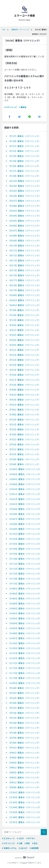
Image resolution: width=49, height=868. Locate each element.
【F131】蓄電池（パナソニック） (24, 146)
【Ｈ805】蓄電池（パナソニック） (25, 608)
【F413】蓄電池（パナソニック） (24, 395)
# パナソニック (11, 107)
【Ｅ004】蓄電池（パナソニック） (25, 807)
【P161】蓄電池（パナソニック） (24, 748)
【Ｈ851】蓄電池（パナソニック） (25, 613)
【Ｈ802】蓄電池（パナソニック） (25, 593)
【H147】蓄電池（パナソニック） (25, 201)
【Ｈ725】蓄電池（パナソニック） (25, 584)
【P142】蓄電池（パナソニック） (24, 698)
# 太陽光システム (9, 848)
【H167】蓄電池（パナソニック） (25, 230)
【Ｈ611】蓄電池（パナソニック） (25, 494)
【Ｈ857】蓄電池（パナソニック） (25, 638)
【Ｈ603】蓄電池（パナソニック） (25, 479)
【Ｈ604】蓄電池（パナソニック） (25, 484)
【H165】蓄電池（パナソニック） (25, 221)
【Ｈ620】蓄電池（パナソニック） (25, 509)
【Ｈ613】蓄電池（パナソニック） (25, 504)
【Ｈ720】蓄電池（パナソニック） (25, 559)
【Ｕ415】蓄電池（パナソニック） (25, 658)
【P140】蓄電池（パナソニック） (24, 688)
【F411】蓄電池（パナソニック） (24, 330)
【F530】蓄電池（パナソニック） (24, 444)
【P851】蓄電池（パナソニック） (24, 782)
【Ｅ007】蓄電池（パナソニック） (25, 822)
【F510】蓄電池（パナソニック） (24, 419)
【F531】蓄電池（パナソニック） (24, 449)
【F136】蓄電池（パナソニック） (24, 166)
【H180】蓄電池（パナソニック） (25, 295)
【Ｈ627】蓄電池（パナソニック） (25, 519)
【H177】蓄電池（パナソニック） (25, 280)
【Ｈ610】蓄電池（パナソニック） (25, 489)
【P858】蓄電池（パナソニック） (24, 787)
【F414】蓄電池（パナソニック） (24, 400)
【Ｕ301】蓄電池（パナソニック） (25, 643)
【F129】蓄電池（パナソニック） (24, 310)
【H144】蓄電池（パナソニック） (25, 196)
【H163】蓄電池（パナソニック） (25, 211)
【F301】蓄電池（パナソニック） (24, 335)
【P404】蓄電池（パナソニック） (24, 757)
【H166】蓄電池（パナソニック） (25, 226)
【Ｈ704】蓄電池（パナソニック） (25, 549)
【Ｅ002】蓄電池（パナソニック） (25, 797)
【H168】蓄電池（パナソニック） (25, 236)
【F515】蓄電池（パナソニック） (24, 424)
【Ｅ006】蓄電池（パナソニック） (25, 817)
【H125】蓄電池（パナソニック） (25, 181)
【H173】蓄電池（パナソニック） (25, 260)
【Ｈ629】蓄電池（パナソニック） (25, 529)
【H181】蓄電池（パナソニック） (25, 300)
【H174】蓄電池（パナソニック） (25, 265)
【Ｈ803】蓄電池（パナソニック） (25, 598)
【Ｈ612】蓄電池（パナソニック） (25, 499)
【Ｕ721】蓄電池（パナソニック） (25, 663)
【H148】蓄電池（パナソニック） (25, 206)
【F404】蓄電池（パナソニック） (24, 390)
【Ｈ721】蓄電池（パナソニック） (25, 564)
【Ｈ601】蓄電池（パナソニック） (25, 469)
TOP (4, 29)
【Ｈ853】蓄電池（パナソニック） (25, 618)
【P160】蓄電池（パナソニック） (24, 743)
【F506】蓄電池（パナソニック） (24, 414)
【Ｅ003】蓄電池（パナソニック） (25, 802)
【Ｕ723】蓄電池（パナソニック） (25, 673)
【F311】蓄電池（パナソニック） (24, 350)
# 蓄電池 (23, 107)
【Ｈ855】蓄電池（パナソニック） (25, 628)
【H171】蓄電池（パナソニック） (25, 250)
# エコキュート (8, 838)
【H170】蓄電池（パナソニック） (25, 246)
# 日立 (35, 843)
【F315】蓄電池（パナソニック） (24, 370)
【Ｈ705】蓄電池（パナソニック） (25, 554)
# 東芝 (27, 843)
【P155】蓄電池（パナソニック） (24, 718)
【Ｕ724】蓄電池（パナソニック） (25, 678)
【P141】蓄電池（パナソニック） (24, 693)
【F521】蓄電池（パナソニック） (24, 439)
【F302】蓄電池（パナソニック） (24, 340)
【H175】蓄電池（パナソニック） (25, 270)
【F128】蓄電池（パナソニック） (24, 141)
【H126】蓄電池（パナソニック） (25, 186)
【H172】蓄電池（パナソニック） (25, 255)
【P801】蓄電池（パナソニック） (24, 767)
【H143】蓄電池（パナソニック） (25, 191)
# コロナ (21, 838)
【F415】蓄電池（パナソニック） (24, 405)
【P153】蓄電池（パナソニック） (24, 708)
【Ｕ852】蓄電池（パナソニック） (25, 683)
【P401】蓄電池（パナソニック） (24, 753)
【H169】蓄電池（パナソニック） (25, 240)
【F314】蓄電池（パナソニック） (24, 365)
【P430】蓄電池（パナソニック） (24, 763)
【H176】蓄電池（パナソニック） (25, 275)
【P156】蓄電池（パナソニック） (24, 723)
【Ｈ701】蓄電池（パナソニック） (25, 534)
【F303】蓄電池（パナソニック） (24, 345)
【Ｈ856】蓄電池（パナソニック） (25, 633)
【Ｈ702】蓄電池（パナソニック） (25, 539)
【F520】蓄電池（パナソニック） (24, 434)
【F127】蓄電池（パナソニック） (24, 136)
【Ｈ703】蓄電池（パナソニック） (25, 544)
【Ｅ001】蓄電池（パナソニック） (25, 792)
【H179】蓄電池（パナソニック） (25, 290)
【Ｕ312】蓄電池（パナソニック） (25, 653)
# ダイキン (31, 838)
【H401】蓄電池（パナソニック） (25, 305)
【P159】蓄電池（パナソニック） (24, 738)
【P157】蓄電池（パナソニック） (24, 728)
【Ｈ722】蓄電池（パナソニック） (25, 569)
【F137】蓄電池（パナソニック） (24, 171)
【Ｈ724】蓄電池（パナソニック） (25, 579)
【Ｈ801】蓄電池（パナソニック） (25, 588)
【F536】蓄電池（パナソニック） (24, 459)
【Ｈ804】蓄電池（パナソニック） (25, 603)
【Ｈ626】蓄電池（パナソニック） (25, 514)
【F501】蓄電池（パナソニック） (24, 410)
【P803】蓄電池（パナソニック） (24, 777)
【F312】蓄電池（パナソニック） (24, 355)
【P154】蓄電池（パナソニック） (24, 713)
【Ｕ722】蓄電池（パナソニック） (25, 668)
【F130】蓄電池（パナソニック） (24, 315)
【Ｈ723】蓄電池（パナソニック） (25, 574)
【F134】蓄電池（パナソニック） (24, 161)
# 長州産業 (34, 848)
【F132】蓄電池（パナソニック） (24, 151)
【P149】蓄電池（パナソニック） (24, 703)
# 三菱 (20, 843)
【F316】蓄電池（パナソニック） (24, 375)
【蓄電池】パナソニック (20, 29)
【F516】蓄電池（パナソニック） (24, 429)
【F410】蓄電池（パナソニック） (24, 325)
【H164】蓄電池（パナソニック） (25, 216)
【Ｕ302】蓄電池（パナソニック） (25, 648)
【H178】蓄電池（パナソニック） (25, 285)
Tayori (24, 863)
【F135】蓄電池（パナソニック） (24, 320)
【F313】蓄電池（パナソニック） (24, 360)
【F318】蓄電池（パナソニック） (24, 385)
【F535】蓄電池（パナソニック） (24, 454)
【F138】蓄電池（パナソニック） (24, 176)
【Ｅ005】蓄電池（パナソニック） (25, 812)
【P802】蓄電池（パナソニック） (24, 772)
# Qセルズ (23, 848)
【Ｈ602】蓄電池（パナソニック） (25, 474)
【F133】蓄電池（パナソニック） (24, 156)
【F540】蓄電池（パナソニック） (24, 464)
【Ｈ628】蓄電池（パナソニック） (25, 524)
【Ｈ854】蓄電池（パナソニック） (25, 623)
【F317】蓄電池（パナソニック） (24, 380)
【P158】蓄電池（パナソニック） (24, 733)
